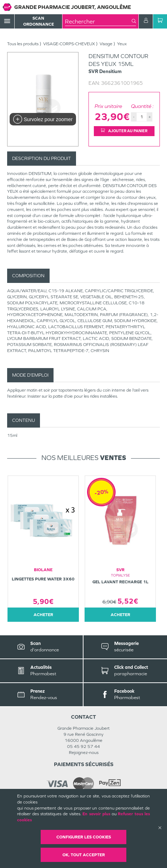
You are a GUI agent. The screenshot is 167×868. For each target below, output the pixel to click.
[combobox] (98, 21)
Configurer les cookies (84, 837)
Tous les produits (23, 44)
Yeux (122, 44)
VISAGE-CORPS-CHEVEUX (69, 44)
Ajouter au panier (124, 131)
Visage (106, 44)
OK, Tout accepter (84, 855)
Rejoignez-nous (84, 753)
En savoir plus (96, 814)
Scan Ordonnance (39, 21)
